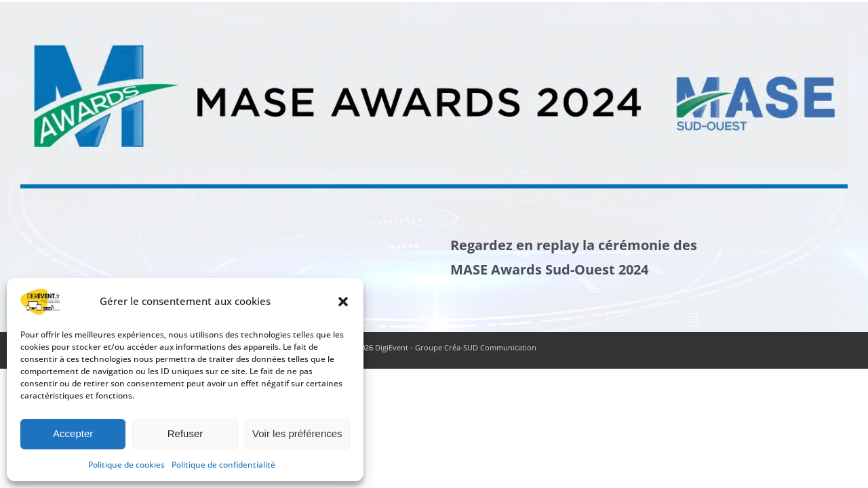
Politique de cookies (126, 465)
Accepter (73, 433)
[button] (343, 302)
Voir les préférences (297, 433)
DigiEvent (392, 347)
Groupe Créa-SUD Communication (476, 347)
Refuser (185, 433)
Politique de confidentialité (223, 465)
